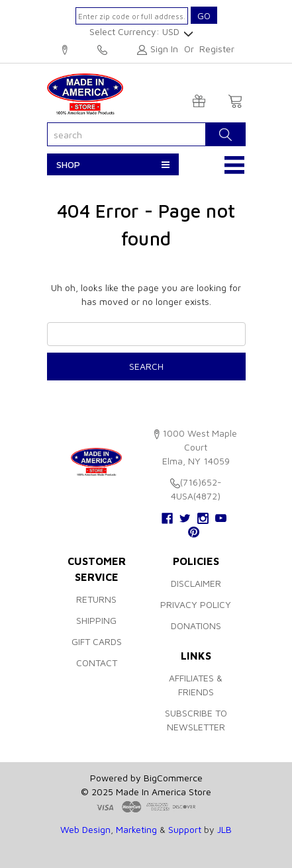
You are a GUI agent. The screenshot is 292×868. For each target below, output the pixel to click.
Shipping (96, 620)
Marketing (136, 829)
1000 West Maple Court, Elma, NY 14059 (65, 50)
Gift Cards (97, 641)
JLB (224, 829)
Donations (196, 626)
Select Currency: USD (139, 31)
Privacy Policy (196, 604)
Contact (97, 663)
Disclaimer (196, 583)
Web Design (85, 829)
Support (185, 829)
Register (217, 49)
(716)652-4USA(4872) (102, 50)
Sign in (164, 49)
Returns (96, 599)
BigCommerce (173, 778)
